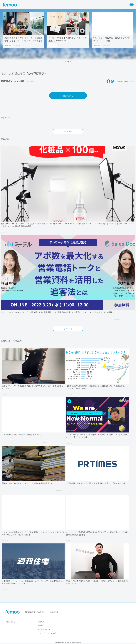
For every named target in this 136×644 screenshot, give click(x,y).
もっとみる (68, 131)
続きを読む (68, 96)
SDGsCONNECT (44, 629)
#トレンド (8, 45)
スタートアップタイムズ (47, 633)
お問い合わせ (11, 622)
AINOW (40, 626)
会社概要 (41, 622)
